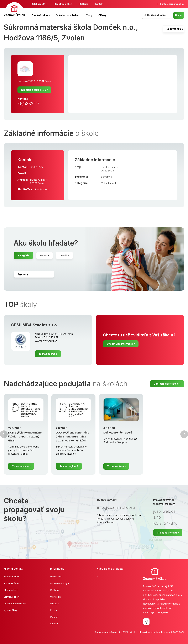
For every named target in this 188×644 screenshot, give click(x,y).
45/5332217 (28, 104)
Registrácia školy (63, 4)
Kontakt (99, 4)
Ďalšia (184, 434)
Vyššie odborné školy (15, 604)
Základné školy (11, 583)
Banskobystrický (110, 167)
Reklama (84, 4)
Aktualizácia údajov (60, 583)
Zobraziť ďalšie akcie (166, 384)
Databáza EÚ (38, 4)
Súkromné (106, 177)
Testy (89, 15)
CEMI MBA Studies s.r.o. (35, 325)
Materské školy (12, 577)
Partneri (54, 617)
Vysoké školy (11, 610)
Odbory (45, 255)
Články (102, 15)
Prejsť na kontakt (167, 533)
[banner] (14, 10)
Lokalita (64, 255)
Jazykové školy (12, 597)
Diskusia (54, 604)
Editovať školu (175, 29)
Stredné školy (11, 590)
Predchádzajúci (4, 434)
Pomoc (54, 610)
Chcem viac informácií (120, 344)
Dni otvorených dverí (68, 15)
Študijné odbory (41, 15)
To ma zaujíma (47, 354)
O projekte (56, 597)
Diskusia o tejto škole (34, 90)
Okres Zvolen (108, 171)
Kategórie (23, 255)
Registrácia (56, 577)
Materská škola (109, 183)
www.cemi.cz (50, 341)
